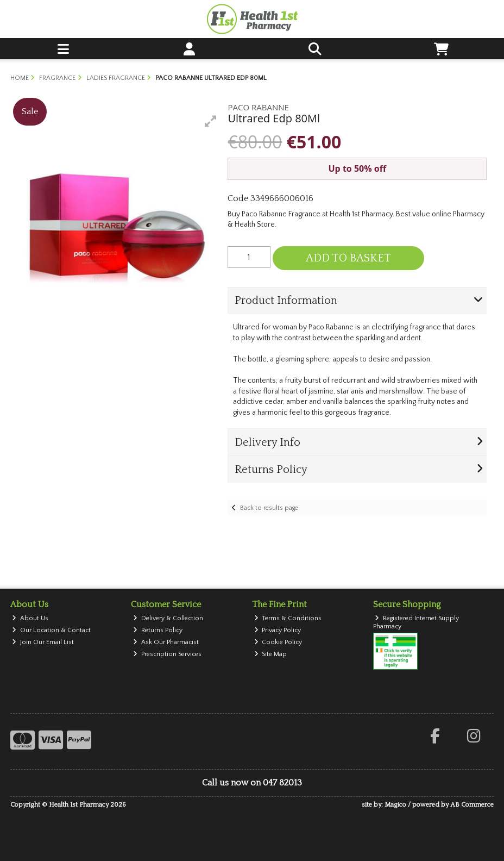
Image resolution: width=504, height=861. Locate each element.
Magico (395, 805)
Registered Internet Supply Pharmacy (416, 622)
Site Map (271, 654)
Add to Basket (348, 258)
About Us (30, 618)
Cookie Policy (278, 642)
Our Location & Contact (51, 630)
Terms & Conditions (288, 618)
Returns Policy (158, 630)
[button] (211, 121)
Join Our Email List (43, 642)
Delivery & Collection (168, 618)
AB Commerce (472, 805)
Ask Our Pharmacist (166, 642)
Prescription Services (167, 654)
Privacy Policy (278, 630)
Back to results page (269, 508)
